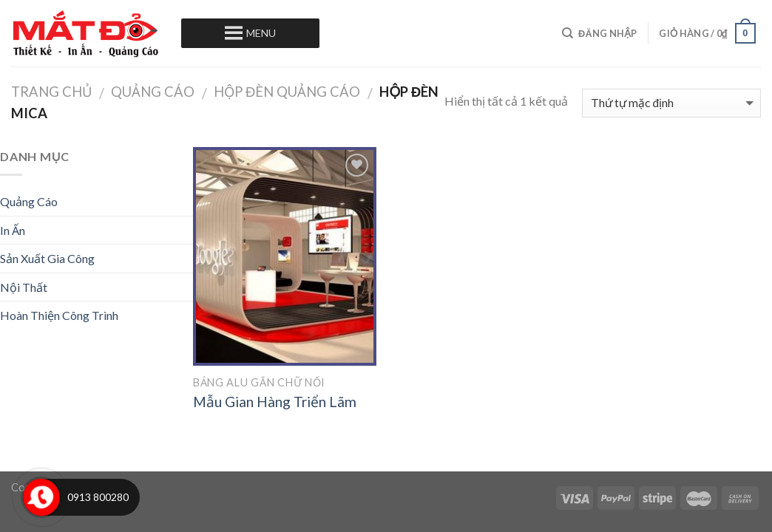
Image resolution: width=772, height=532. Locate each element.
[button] (261, 33)
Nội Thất (24, 287)
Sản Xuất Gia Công (47, 258)
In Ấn (13, 230)
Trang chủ (51, 92)
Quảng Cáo (153, 92)
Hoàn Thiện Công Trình (59, 315)
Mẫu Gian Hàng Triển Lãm (275, 402)
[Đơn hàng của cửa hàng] (671, 103)
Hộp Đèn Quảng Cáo (287, 92)
